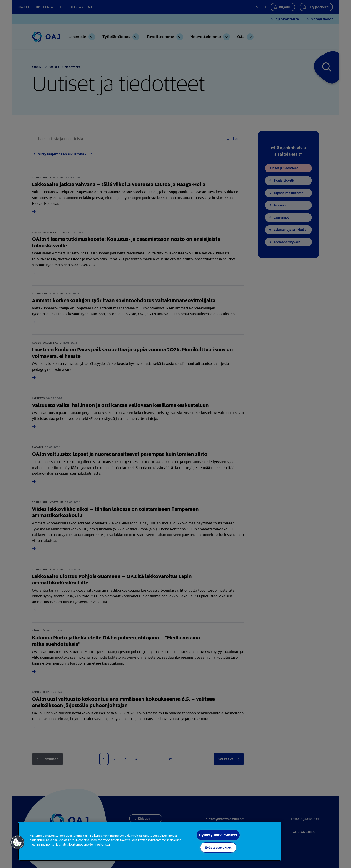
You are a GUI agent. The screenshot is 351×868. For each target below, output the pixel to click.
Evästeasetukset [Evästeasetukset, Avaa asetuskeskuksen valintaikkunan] (218, 847)
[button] (17, 842)
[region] (150, 841)
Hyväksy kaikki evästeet (218, 835)
